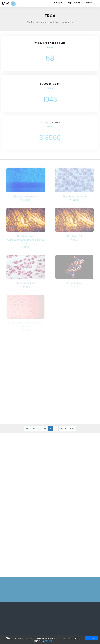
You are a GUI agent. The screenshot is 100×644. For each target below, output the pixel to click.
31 (61, 429)
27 (39, 429)
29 (50, 429)
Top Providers (74, 3)
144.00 (26, 287)
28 (45, 429)
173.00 (74, 200)
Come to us (90, 3)
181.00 (26, 247)
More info (48, 641)
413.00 (26, 200)
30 (56, 429)
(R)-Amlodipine (74, 283)
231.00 (74, 287)
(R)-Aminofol (74, 236)
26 (34, 429)
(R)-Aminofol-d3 (26, 283)
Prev (28, 429)
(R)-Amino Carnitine (74, 196)
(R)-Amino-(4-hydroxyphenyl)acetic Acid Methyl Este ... (26, 240)
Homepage (59, 3)
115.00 (74, 239)
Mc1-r (9, 3)
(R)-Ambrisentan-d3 (26, 196)
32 (66, 429)
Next (72, 429)
